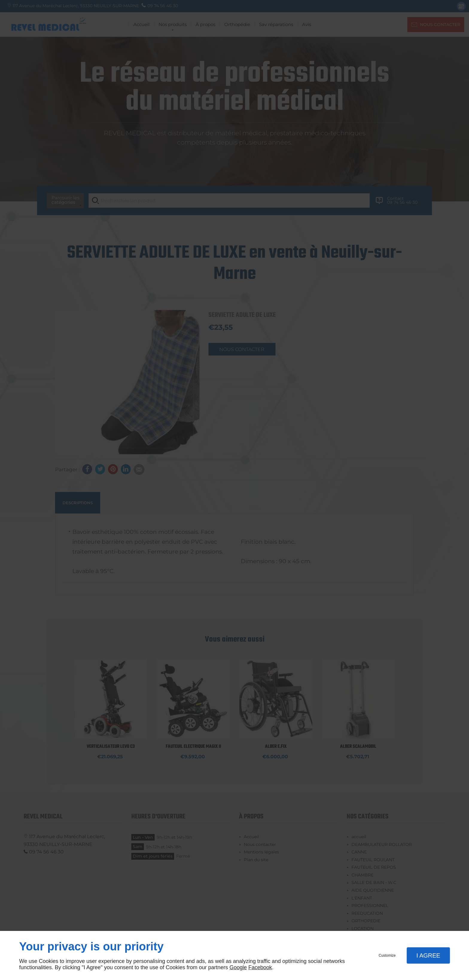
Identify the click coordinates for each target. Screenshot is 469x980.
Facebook (260, 967)
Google (238, 967)
